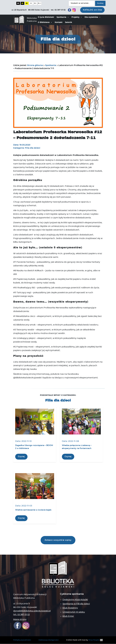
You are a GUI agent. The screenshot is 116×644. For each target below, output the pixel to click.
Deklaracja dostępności (49, 640)
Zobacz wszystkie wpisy (58, 540)
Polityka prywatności (22, 640)
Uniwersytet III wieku (74, 612)
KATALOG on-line (92, 10)
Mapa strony (20, 619)
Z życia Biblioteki (46, 17)
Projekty (77, 17)
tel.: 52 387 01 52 (21, 615)
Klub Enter (68, 616)
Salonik (69, 22)
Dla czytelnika (93, 17)
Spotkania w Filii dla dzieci (76, 604)
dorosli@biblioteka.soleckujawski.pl (32, 611)
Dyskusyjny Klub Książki (75, 600)
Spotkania (63, 17)
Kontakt (59, 22)
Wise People (94, 640)
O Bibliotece (45, 22)
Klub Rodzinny (70, 608)
